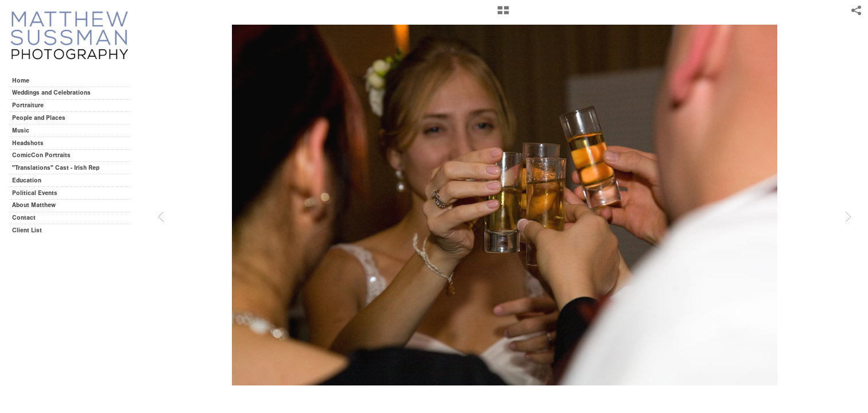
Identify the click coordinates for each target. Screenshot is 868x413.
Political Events (35, 193)
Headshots (28, 143)
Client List (27, 230)
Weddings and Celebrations (55, 93)
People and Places (39, 118)
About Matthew (34, 205)
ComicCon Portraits (41, 155)
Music (21, 130)
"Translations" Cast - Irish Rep (56, 168)
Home (21, 81)
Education (27, 180)
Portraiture (28, 105)
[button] (503, 14)
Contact (24, 218)
